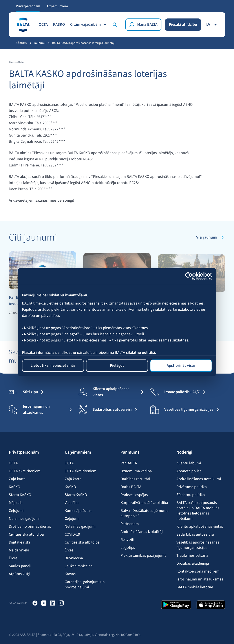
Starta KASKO (20, 495)
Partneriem (130, 524)
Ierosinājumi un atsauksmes (200, 579)
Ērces (13, 558)
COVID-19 (72, 535)
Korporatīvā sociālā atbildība (144, 503)
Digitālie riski (19, 542)
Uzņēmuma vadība (136, 471)
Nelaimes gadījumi (24, 519)
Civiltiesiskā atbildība (26, 535)
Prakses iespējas (134, 495)
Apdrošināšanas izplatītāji (142, 532)
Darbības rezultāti (135, 479)
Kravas (70, 574)
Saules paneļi (20, 566)
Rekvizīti (127, 540)
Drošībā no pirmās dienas (30, 527)
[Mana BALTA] (143, 25)
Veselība (72, 503)
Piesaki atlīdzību (183, 25)
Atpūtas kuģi (19, 574)
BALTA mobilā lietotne (195, 587)
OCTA (43, 25)
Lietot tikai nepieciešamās (53, 366)
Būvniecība (74, 558)
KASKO (59, 25)
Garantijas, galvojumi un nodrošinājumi (85, 585)
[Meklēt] (116, 25)
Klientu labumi (189, 463)
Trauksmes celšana (192, 556)
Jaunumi (40, 43)
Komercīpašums (78, 511)
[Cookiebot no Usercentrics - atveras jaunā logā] (193, 276)
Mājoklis (16, 503)
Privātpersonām (28, 6)
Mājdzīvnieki (19, 550)
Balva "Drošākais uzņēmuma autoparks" (144, 513)
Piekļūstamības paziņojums (143, 556)
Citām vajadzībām (89, 25)
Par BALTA (129, 463)
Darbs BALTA (131, 487)
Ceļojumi (16, 511)
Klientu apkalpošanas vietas (200, 527)
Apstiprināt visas (181, 366)
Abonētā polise (189, 471)
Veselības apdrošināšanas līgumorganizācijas (198, 545)
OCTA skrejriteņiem (25, 471)
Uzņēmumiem (57, 6)
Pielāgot (117, 366)
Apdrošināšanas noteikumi (199, 479)
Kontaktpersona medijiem (198, 571)
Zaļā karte (17, 479)
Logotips (128, 548)
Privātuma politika (192, 487)
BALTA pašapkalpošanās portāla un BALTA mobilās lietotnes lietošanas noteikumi (198, 511)
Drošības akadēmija (193, 564)
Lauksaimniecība (79, 566)
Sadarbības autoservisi (195, 535)
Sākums (21, 43)
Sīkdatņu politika (191, 495)
